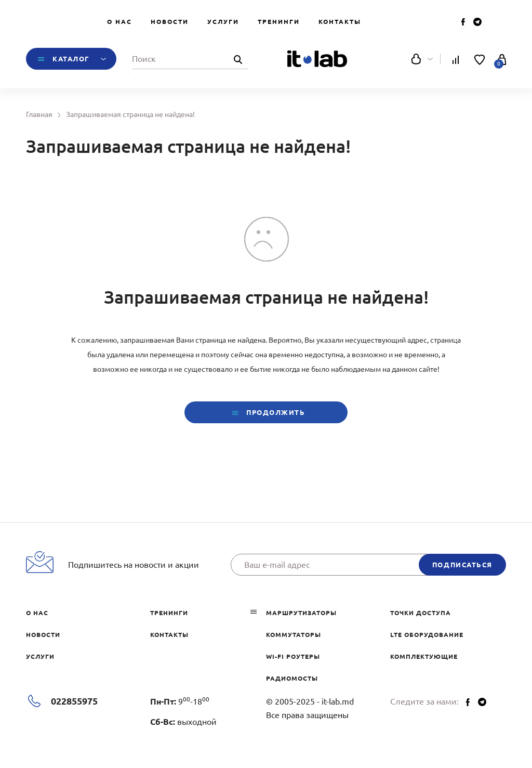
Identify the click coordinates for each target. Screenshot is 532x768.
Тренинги (279, 22)
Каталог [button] (71, 59)
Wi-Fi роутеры (293, 656)
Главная (39, 114)
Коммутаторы (294, 635)
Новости (170, 22)
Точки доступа (421, 613)
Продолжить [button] (266, 413)
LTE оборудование (427, 635)
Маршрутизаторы (301, 613)
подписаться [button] (462, 565)
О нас (119, 22)
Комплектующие (424, 656)
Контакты (340, 22)
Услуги (223, 22)
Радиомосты (292, 678)
